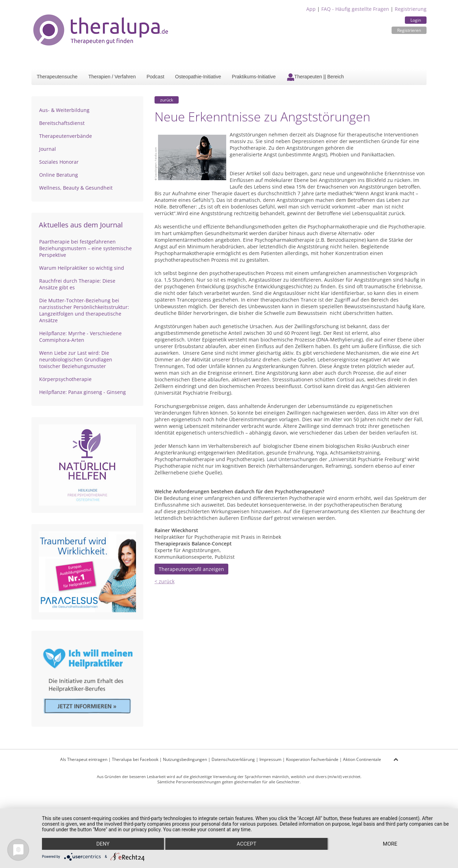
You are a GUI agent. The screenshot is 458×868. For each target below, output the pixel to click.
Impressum (270, 759)
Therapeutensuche (57, 77)
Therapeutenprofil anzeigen (191, 569)
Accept (246, 844)
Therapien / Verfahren (112, 77)
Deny (103, 844)
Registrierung (411, 9)
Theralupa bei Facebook (135, 759)
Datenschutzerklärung (233, 759)
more (390, 844)
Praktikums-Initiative (254, 77)
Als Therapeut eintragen (84, 759)
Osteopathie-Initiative (198, 77)
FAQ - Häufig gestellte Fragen (355, 9)
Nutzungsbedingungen (185, 759)
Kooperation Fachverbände (312, 759)
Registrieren (409, 30)
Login (416, 20)
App (311, 9)
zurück (167, 100)
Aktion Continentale (362, 759)
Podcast (155, 77)
